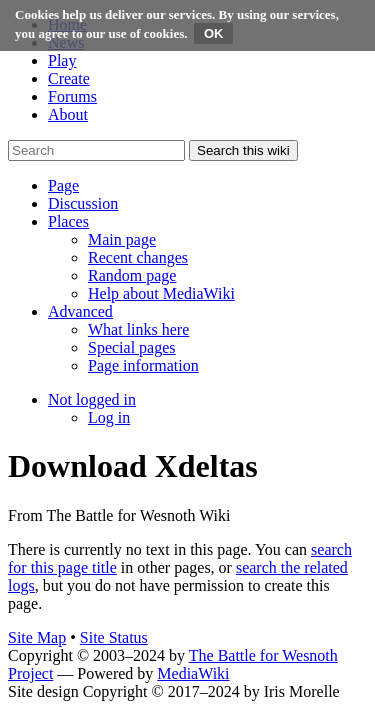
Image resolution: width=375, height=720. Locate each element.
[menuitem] (122, 239)
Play (62, 60)
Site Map (37, 637)
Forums (72, 96)
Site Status (114, 637)
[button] (63, 185)
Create (69, 78)
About (68, 114)
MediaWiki (193, 673)
